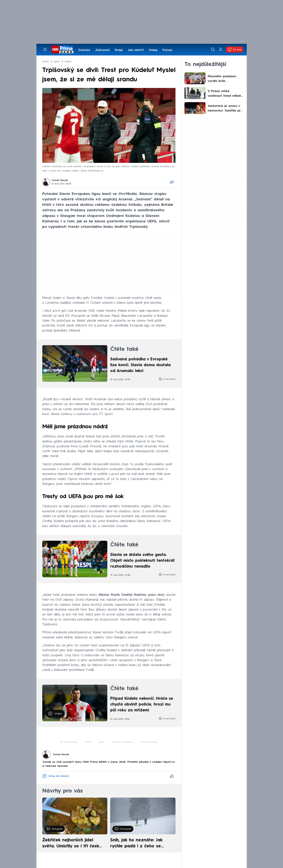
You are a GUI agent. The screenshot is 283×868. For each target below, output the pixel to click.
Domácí (84, 50)
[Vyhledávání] (213, 49)
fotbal (88, 742)
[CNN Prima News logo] (62, 49)
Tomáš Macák (60, 180)
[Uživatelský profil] (221, 50)
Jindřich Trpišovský (122, 742)
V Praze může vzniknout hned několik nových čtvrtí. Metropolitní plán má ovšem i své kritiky (225, 94)
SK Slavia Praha (69, 742)
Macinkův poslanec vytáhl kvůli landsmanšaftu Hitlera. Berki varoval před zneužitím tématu (225, 79)
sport (102, 742)
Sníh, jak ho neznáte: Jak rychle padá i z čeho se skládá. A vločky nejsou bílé (139, 844)
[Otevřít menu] (45, 49)
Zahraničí (102, 50)
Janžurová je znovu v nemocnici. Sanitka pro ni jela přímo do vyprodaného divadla (225, 109)
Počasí (167, 50)
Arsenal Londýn (149, 742)
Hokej (153, 50)
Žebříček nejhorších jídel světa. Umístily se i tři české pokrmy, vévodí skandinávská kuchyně (73, 844)
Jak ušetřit (136, 50)
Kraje (119, 50)
